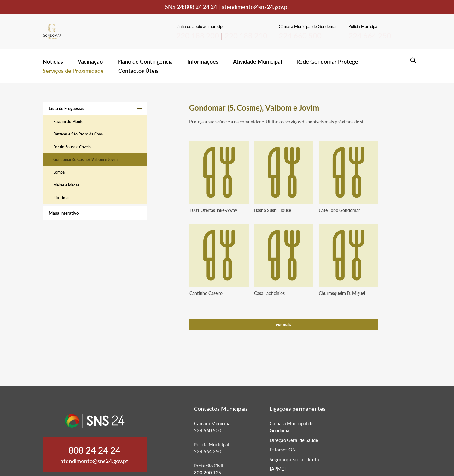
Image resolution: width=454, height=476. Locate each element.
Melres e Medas (66, 185)
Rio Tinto (61, 198)
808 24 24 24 (201, 7)
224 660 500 (300, 35)
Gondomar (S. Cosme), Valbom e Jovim (85, 160)
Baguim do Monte (68, 121)
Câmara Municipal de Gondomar (291, 427)
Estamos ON (283, 450)
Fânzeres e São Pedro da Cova (78, 134)
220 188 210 (246, 35)
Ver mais (284, 324)
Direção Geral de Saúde (294, 440)
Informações (203, 61)
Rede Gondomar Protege (327, 61)
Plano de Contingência (145, 61)
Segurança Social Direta (294, 459)
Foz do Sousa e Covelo (72, 147)
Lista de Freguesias (67, 108)
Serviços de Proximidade (73, 71)
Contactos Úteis (138, 71)
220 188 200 (198, 35)
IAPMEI (278, 469)
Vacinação (90, 61)
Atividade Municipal (257, 61)
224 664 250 (370, 35)
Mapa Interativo (64, 213)
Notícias (53, 61)
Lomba (59, 172)
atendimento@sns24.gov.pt (256, 7)
